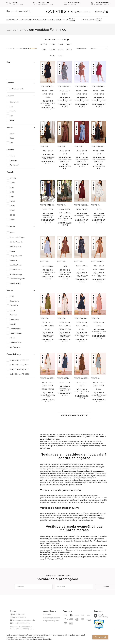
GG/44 (48, 97)
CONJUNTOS (63, 20)
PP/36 (45, 91)
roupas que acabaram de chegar (80, 441)
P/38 (51, 91)
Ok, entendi (100, 637)
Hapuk (67, 541)
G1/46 (82, 269)
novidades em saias (91, 554)
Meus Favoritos (83, 12)
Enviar (98, 587)
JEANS (54, 20)
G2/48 (48, 329)
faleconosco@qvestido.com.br (23, 620)
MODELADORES (89, 20)
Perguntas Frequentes (51, 621)
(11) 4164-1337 (18, 615)
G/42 (51, 94)
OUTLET (48, 20)
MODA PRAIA (72, 20)
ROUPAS (40, 20)
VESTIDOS (31, 20)
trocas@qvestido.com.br (20, 623)
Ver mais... (74, 415)
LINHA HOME (99, 20)
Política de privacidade (52, 618)
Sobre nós (47, 615)
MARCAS (22, 20)
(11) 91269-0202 (18, 617)
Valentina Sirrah (84, 541)
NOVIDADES (12, 20)
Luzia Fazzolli (102, 541)
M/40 (45, 94)
